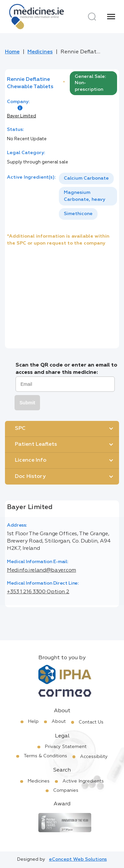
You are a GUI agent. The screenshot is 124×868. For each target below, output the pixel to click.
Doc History (30, 477)
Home (12, 52)
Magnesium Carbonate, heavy (84, 196)
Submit (27, 403)
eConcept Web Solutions (78, 859)
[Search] (92, 17)
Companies (66, 790)
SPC (20, 429)
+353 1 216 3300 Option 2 (38, 592)
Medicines (40, 52)
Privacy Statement (66, 747)
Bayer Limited (21, 116)
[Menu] (111, 17)
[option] (86, 178)
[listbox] (88, 196)
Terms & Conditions (45, 756)
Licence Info (31, 460)
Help (33, 722)
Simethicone (78, 214)
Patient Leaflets (36, 444)
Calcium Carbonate (86, 178)
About (59, 722)
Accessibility (94, 757)
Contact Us (91, 722)
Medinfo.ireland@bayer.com (41, 570)
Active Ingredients (83, 781)
